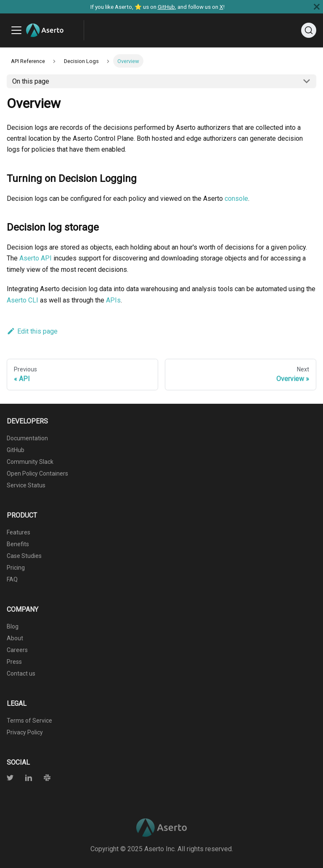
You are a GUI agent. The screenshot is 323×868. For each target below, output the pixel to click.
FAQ (12, 579)
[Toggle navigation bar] (16, 30)
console (236, 199)
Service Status (26, 485)
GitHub (166, 7)
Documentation (27, 438)
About (15, 638)
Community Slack (30, 462)
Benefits (18, 544)
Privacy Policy (25, 732)
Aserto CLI (23, 300)
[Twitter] (11, 779)
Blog (13, 626)
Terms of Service (29, 721)
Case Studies (24, 556)
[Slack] (42, 779)
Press (14, 662)
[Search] (309, 30)
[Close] (317, 7)
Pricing (16, 568)
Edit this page (32, 331)
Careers (17, 650)
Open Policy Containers (37, 473)
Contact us (21, 673)
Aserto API (36, 258)
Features (19, 532)
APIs (113, 300)
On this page (31, 81)
